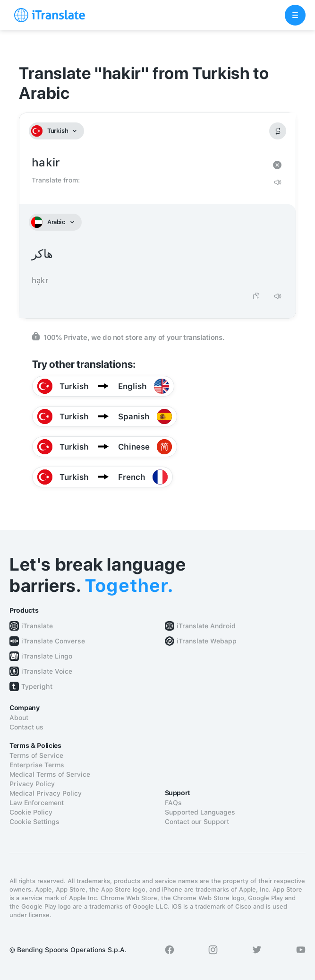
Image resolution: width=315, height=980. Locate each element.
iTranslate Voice (47, 671)
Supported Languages (200, 812)
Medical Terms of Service (50, 774)
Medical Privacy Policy (46, 793)
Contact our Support (197, 822)
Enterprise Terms (37, 765)
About (19, 718)
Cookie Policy (31, 812)
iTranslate (37, 626)
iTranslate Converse (53, 641)
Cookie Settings (34, 822)
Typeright (37, 686)
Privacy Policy (32, 784)
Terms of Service (36, 755)
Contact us (26, 727)
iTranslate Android (206, 626)
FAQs (173, 803)
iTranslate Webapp (207, 641)
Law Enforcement (37, 803)
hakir (148, 163)
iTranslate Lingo (47, 656)
